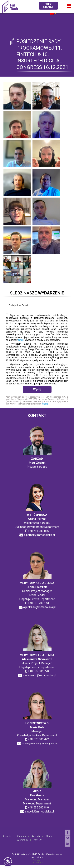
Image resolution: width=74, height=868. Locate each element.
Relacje (7, 836)
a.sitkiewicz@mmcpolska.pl (39, 675)
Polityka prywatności (39, 861)
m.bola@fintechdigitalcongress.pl (39, 744)
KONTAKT (39, 840)
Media (49, 836)
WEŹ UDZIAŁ (48, 6)
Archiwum (22, 840)
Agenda (36, 836)
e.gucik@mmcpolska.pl (39, 812)
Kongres (21, 836)
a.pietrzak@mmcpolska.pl (39, 607)
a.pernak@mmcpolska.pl (39, 535)
